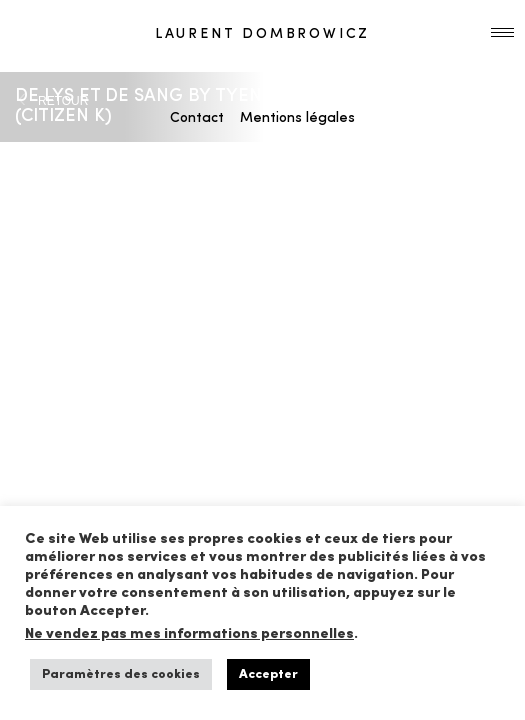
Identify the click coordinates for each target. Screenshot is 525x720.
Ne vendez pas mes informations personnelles (189, 634)
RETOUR (63, 101)
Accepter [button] (268, 674)
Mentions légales (297, 118)
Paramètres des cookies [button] (121, 674)
